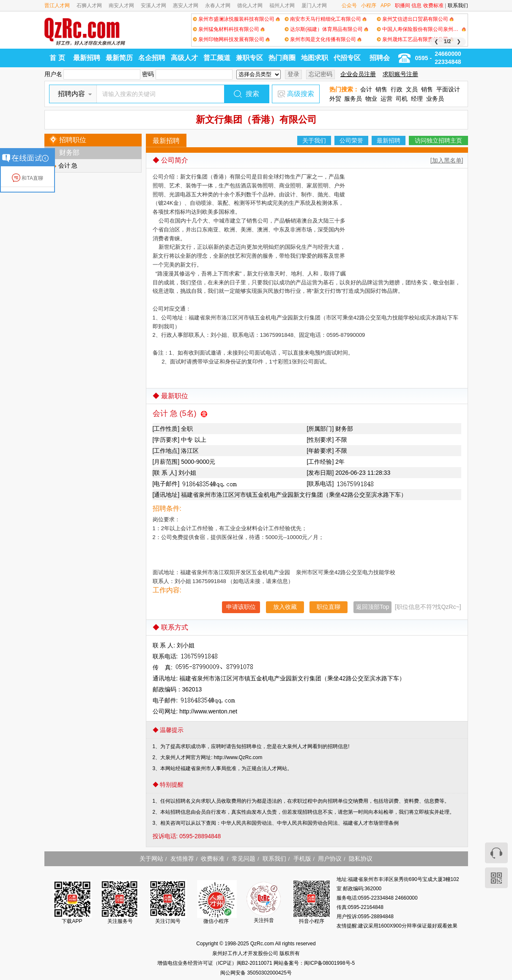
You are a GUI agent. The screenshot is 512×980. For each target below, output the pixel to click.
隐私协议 (361, 859)
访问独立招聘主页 (438, 140)
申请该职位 (241, 607)
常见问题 (244, 859)
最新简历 (119, 58)
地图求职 (315, 58)
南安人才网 (121, 6)
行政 (397, 89)
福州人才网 (282, 6)
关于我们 (314, 140)
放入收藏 (285, 607)
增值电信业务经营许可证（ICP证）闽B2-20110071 (215, 963)
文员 (412, 89)
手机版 (302, 859)
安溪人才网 (153, 6)
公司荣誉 (351, 140)
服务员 (353, 99)
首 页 (57, 58)
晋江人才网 (57, 6)
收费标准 (433, 6)
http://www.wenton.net (208, 711)
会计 (366, 89)
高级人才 (184, 58)
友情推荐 (182, 859)
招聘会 (380, 58)
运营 (386, 99)
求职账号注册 (400, 74)
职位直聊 (329, 607)
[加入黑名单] (447, 160)
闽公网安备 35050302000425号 (256, 973)
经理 (417, 99)
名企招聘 (152, 58)
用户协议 (330, 859)
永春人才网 (218, 6)
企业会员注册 (358, 74)
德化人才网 (250, 6)
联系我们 (458, 6)
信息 (416, 6)
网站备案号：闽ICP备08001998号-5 (314, 963)
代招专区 (347, 58)
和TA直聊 (27, 178)
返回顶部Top (373, 607)
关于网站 (151, 859)
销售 (381, 89)
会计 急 (68, 165)
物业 (371, 99)
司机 (402, 99)
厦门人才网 (314, 6)
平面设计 (448, 89)
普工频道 (217, 58)
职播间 (402, 6)
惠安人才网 (186, 6)
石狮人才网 (89, 6)
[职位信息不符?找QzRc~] (428, 607)
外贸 (335, 99)
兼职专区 (249, 58)
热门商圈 (282, 58)
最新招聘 (87, 58)
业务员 (435, 99)
